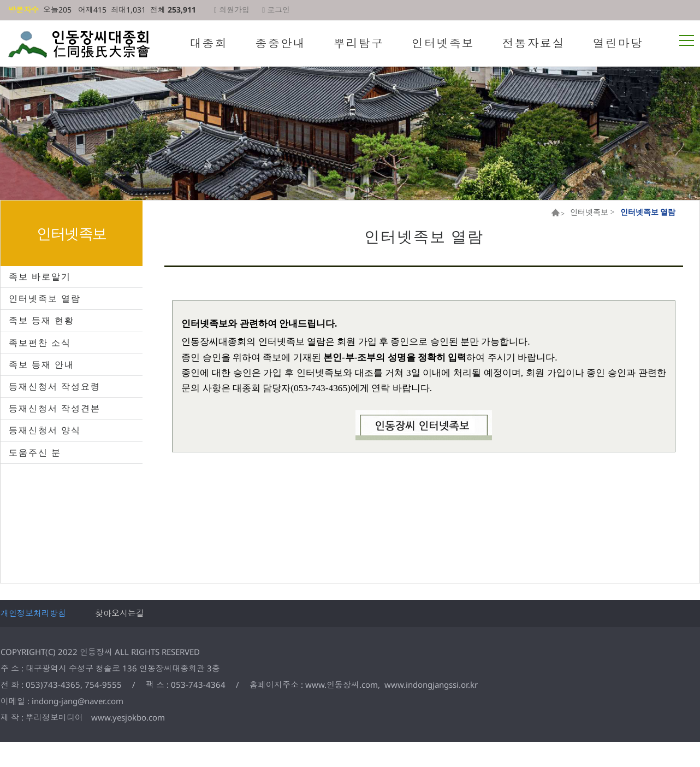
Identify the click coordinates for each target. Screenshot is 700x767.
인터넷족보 (443, 43)
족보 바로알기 (40, 276)
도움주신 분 (35, 452)
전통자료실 (534, 43)
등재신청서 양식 (45, 430)
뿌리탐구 (359, 43)
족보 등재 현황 (41, 320)
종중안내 (281, 43)
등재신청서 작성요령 (55, 386)
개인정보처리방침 (33, 613)
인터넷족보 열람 (45, 298)
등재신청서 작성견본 (55, 408)
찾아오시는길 (120, 613)
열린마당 (618, 43)
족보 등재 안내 (41, 364)
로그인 (276, 10)
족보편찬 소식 (40, 343)
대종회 (209, 43)
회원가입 (232, 10)
